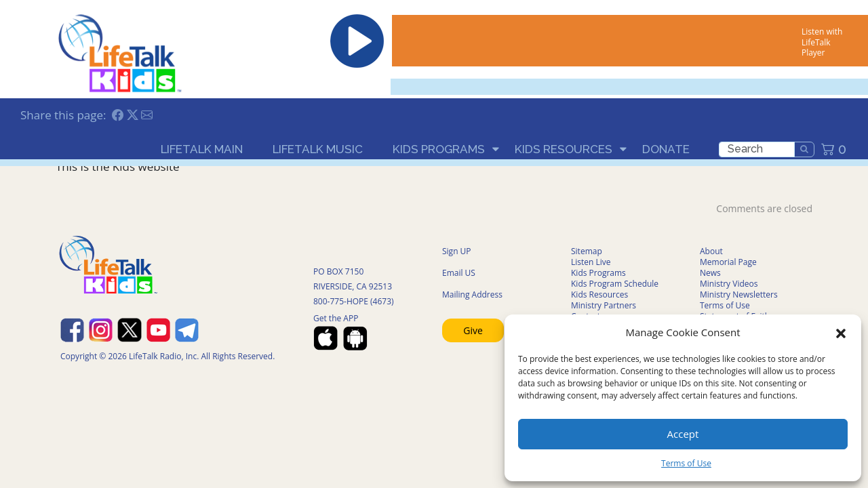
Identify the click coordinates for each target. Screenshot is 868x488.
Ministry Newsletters (739, 294)
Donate (666, 149)
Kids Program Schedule (615, 284)
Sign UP (457, 251)
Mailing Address (472, 294)
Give (473, 330)
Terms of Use (686, 463)
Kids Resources (564, 149)
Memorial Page (728, 262)
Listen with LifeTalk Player (822, 42)
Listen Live (591, 262)
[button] (841, 332)
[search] (757, 149)
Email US (459, 273)
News (710, 273)
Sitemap (587, 251)
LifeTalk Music (318, 149)
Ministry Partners (604, 305)
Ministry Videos (729, 284)
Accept (683, 434)
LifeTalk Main (202, 149)
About (711, 251)
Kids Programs (439, 149)
